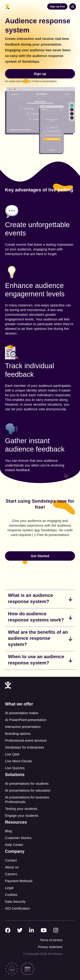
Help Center (14, 845)
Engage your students (22, 816)
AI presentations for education (28, 790)
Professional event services (26, 740)
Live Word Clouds (18, 761)
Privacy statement (50, 947)
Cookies (11, 895)
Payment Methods (19, 881)
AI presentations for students (27, 784)
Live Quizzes (15, 768)
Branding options (18, 734)
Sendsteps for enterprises (25, 747)
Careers (11, 874)
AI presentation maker (22, 713)
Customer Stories (18, 838)
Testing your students (21, 809)
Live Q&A (12, 754)
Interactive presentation (23, 727)
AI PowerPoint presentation (26, 720)
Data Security (15, 902)
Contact (11, 860)
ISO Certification (17, 908)
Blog (8, 831)
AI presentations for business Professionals (27, 800)
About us (12, 867)
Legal (9, 888)
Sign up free (57, 6)
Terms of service (51, 940)
